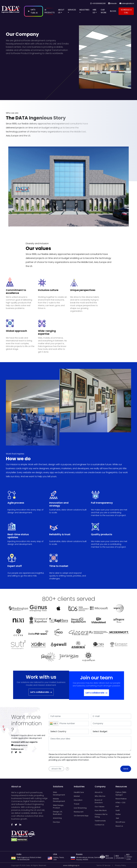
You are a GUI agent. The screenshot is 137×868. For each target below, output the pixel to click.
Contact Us (99, 825)
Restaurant (79, 812)
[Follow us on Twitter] (17, 752)
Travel (77, 804)
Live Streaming (80, 808)
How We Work (101, 810)
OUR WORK (104, 11)
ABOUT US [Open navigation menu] (61, 11)
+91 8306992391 (99, 3)
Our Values (100, 807)
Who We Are (100, 796)
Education (78, 800)
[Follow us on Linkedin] (21, 752)
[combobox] (54, 723)
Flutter (118, 814)
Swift (118, 810)
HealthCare (79, 792)
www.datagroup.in (71, 865)
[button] (61, 13)
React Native (121, 799)
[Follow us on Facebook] (13, 752)
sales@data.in (128, 3)
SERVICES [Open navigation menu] (72, 11)
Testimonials (100, 821)
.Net (117, 818)
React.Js (119, 826)
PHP (117, 807)
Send (126, 769)
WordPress (120, 822)
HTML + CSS (120, 803)
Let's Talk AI (33, 11)
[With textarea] (90, 744)
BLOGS (113, 11)
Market (77, 796)
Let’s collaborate (41, 692)
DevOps (56, 822)
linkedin (113, 3)
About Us (99, 792)
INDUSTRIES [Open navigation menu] (84, 11)
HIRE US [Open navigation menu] (95, 11)
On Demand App (81, 816)
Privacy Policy (120, 865)
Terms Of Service (103, 865)
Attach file (56, 769)
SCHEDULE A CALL (126, 11)
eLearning (57, 818)
